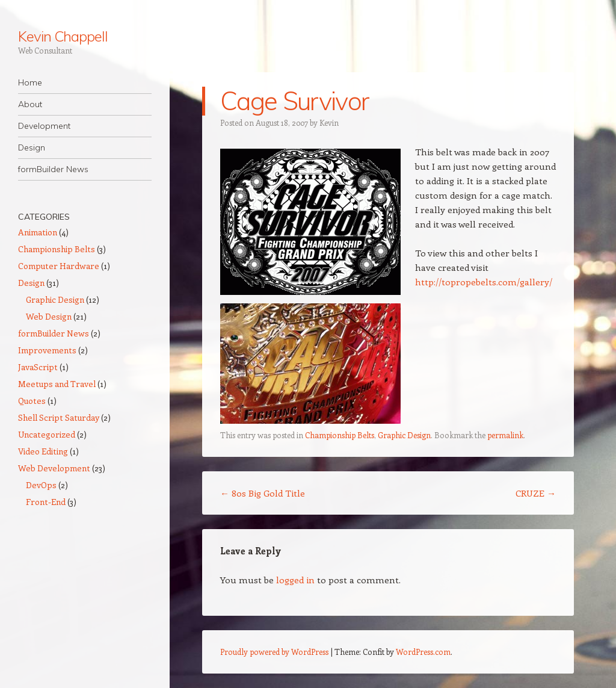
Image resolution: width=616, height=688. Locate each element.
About (30, 104)
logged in (295, 580)
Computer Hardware (59, 266)
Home (30, 82)
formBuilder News (53, 169)
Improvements (47, 350)
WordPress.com (423, 652)
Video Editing (43, 451)
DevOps (41, 485)
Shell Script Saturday (59, 417)
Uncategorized (47, 434)
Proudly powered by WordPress (274, 652)
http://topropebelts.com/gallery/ (484, 282)
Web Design (49, 316)
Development (44, 126)
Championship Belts (340, 435)
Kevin (329, 122)
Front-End (46, 502)
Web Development (54, 468)
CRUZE (536, 493)
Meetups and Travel (57, 384)
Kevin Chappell (63, 36)
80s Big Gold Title (263, 493)
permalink (505, 435)
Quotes (32, 401)
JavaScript (38, 367)
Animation (38, 232)
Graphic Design (404, 435)
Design (32, 147)
